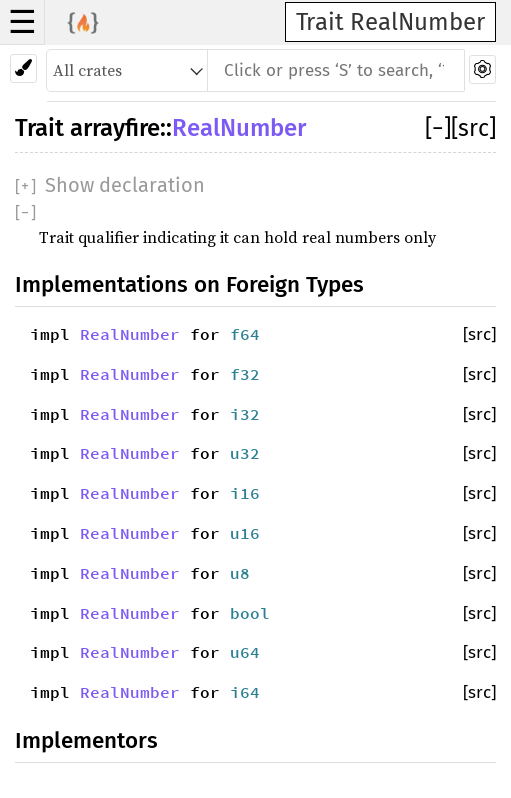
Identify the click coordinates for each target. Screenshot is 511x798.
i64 (245, 692)
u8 (240, 573)
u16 (245, 533)
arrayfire (115, 128)
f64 (245, 334)
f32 (245, 374)
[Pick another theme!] (23, 68)
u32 (245, 453)
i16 (245, 493)
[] (438, 128)
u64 (245, 652)
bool (250, 613)
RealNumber (239, 128)
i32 (245, 414)
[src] (473, 128)
